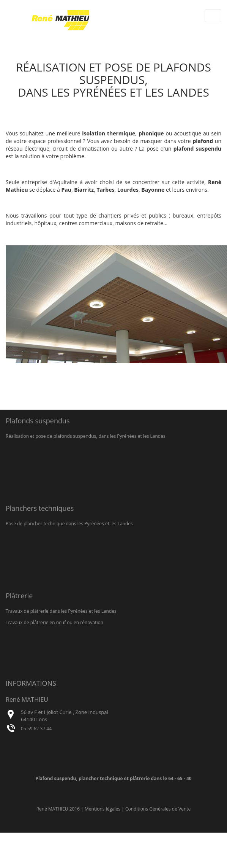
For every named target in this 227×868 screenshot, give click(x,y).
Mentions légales (102, 809)
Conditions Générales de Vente (158, 809)
